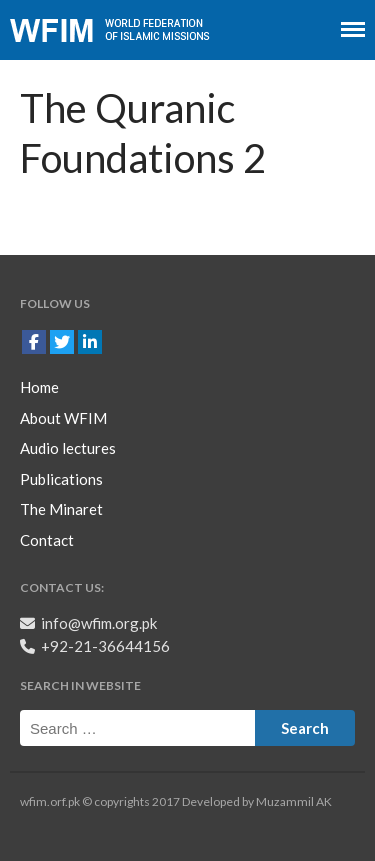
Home (39, 387)
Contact (47, 540)
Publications (61, 479)
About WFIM (63, 418)
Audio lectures (68, 448)
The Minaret (61, 509)
